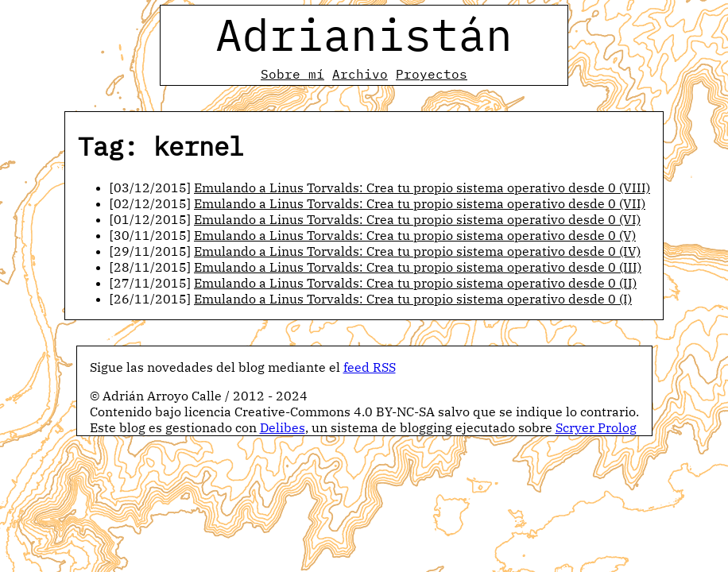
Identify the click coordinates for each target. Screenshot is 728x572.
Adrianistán (364, 34)
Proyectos (432, 74)
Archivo (360, 74)
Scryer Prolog (596, 427)
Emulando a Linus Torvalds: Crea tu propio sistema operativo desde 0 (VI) (417, 219)
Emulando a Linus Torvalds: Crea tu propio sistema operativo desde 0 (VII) (420, 203)
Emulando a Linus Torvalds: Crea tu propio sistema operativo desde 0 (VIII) (422, 187)
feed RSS (370, 367)
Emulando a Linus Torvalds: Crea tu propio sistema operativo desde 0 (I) (413, 299)
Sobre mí (292, 74)
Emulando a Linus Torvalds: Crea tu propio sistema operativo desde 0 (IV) (417, 251)
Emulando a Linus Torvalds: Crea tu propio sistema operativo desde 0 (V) (415, 235)
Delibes (283, 427)
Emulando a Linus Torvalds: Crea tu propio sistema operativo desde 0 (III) (418, 267)
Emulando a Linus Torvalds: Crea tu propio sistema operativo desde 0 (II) (415, 283)
